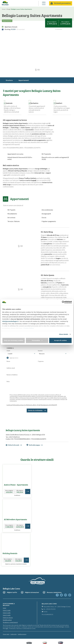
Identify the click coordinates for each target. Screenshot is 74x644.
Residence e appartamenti (10, 622)
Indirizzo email (11, 368)
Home (4, 9)
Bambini (40, 351)
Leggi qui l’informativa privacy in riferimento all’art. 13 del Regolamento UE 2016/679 (32, 405)
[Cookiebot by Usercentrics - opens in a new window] (63, 302)
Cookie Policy (29, 328)
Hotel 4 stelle (7, 614)
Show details (64, 334)
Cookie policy (14, 633)
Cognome (41, 361)
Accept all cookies (60, 340)
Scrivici (45, 611)
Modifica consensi (22, 633)
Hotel (4, 607)
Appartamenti (24, 80)
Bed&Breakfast (7, 619)
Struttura (9, 80)
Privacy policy (6, 633)
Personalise (37, 340)
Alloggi (8, 9)
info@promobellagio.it (10, 321)
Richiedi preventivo (61, 3)
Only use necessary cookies (14, 340)
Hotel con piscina (8, 617)
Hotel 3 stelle (7, 612)
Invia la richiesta (37, 410)
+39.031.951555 (51, 608)
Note (8, 381)
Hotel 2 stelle (7, 610)
